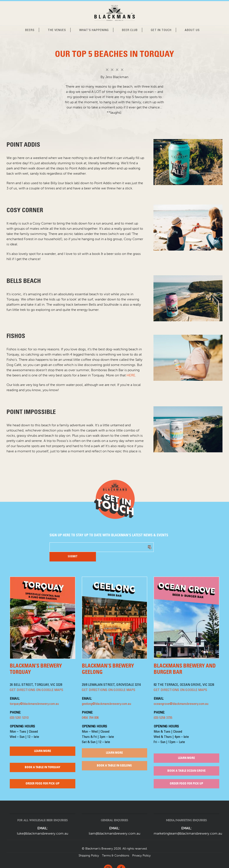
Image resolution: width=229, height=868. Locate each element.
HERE (131, 376)
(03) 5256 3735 (163, 708)
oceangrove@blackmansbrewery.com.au (181, 694)
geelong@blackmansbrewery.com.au (106, 694)
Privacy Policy (141, 846)
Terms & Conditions (116, 846)
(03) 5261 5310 (19, 708)
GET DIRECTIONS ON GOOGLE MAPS (36, 681)
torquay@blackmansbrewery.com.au (34, 694)
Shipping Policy (89, 846)
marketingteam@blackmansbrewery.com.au (188, 824)
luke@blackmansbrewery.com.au (43, 824)
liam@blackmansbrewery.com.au (114, 824)
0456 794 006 (90, 708)
